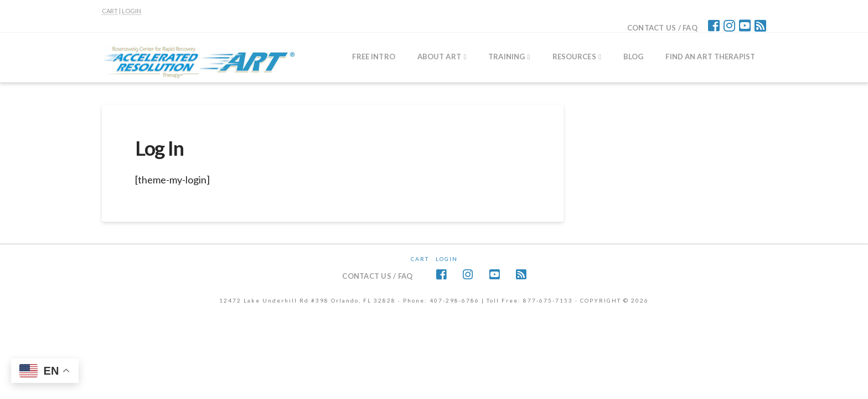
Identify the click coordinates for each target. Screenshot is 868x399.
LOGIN (131, 11)
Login (447, 259)
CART (110, 11)
